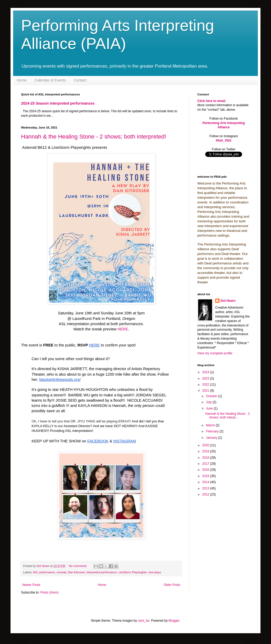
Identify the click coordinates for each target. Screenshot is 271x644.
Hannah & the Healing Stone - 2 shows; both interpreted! (94, 137)
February (213, 431)
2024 (206, 372)
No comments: (79, 566)
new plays (154, 572)
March (211, 425)
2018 (206, 458)
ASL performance (44, 572)
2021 (206, 391)
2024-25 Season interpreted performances (58, 103)
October (212, 396)
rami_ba (144, 621)
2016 (206, 470)
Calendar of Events (50, 80)
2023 (206, 379)
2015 (206, 476)
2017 (206, 464)
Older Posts (172, 585)
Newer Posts (31, 585)
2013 (206, 488)
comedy (61, 572)
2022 (206, 385)
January (212, 438)
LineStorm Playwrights (132, 572)
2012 (206, 494)
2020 (206, 445)
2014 (206, 482)
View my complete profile (215, 353)
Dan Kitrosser (76, 572)
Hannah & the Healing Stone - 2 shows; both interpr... (227, 416)
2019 (206, 451)
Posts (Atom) (49, 592)
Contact (80, 80)
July (209, 402)
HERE (123, 329)
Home (22, 80)
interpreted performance (102, 572)
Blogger (174, 621)
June (210, 408)
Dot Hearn (228, 301)
